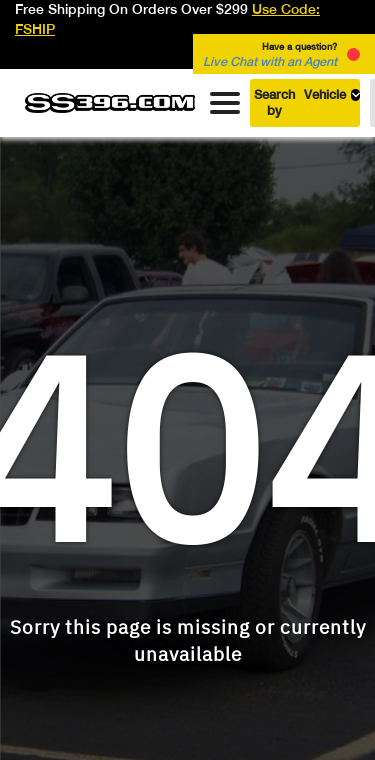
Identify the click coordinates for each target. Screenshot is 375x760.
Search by (307, 102)
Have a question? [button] (270, 55)
